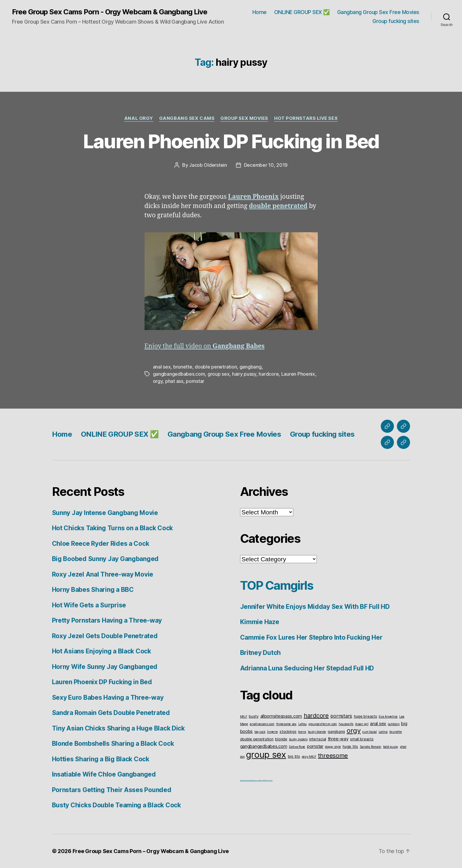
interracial (318, 739)
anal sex (162, 367)
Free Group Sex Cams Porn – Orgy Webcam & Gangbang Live (151, 851)
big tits (294, 756)
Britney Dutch (261, 653)
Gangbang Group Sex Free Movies (378, 12)
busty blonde (317, 732)
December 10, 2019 (266, 165)
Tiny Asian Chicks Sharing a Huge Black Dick (118, 728)
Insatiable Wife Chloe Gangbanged (104, 774)
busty (254, 716)
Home (260, 12)
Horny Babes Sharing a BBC (93, 590)
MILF (244, 717)
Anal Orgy (139, 118)
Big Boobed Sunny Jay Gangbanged (105, 559)
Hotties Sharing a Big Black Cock (101, 759)
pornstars (341, 716)
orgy (158, 381)
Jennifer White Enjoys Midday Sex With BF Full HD (315, 607)
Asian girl (362, 724)
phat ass (174, 381)
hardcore (269, 374)
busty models (298, 739)
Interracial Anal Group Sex (266, 780)
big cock (260, 732)
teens (302, 732)
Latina (383, 732)
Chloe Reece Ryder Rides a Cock (101, 544)
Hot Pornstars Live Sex (306, 118)
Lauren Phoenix (298, 374)
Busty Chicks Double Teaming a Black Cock (116, 805)
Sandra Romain (371, 747)
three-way (338, 739)
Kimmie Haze (260, 622)
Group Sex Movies (244, 118)
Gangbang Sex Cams (187, 118)
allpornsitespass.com (281, 716)
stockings (288, 732)
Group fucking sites (396, 21)
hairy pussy (244, 374)
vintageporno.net (255, 780)
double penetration (216, 367)
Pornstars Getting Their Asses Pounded (112, 790)
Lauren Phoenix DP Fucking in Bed (231, 141)
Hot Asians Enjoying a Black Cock (102, 651)
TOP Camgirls (277, 585)
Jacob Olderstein (208, 165)
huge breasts (366, 716)
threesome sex (287, 724)
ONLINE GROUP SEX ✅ (302, 12)
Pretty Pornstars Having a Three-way (107, 620)
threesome (333, 756)
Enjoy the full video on (205, 346)
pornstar (195, 381)
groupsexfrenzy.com (323, 724)
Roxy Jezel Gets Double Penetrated (105, 636)
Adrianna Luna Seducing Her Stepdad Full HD (307, 668)
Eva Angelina (388, 717)
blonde (281, 739)
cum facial (369, 732)
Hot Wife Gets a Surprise (89, 605)
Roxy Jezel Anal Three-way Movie (103, 574)
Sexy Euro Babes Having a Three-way (108, 697)
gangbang (251, 367)
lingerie (272, 732)
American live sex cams (245, 780)
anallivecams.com (262, 724)
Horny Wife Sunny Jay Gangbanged (105, 667)
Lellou (303, 724)
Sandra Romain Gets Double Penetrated (111, 713)
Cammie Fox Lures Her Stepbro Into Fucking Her (311, 637)
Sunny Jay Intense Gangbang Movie (105, 513)
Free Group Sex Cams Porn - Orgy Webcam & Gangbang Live (110, 12)
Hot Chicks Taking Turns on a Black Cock (112, 528)
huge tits (350, 746)
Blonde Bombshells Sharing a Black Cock (113, 744)
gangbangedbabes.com (179, 374)
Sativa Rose (297, 747)
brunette (183, 367)
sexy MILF (309, 757)
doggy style (333, 747)
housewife (346, 724)
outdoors (394, 724)
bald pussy (391, 747)
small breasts (362, 739)
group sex (219, 374)
